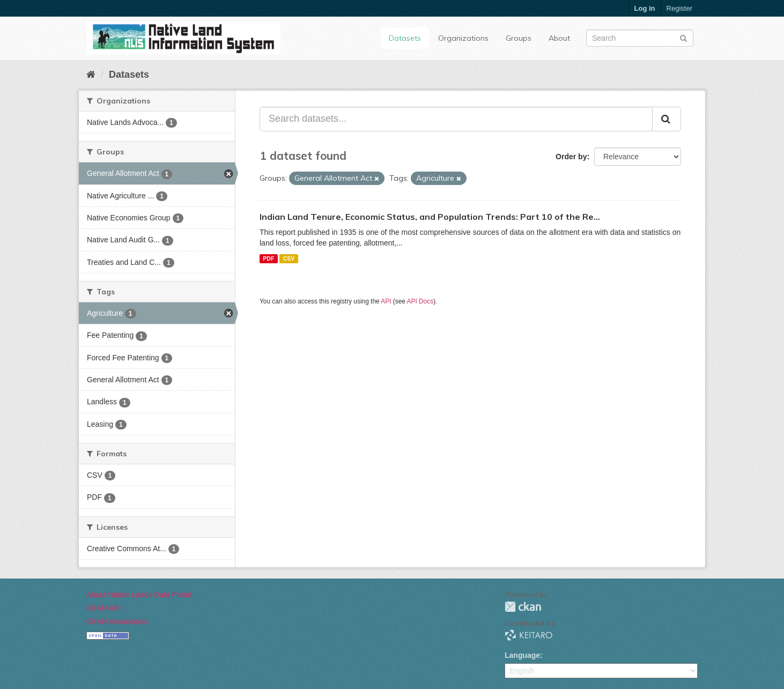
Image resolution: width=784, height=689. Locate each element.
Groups (519, 38)
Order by (571, 157)
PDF (268, 258)
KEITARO (529, 635)
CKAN (523, 607)
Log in (645, 8)
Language (522, 655)
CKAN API (104, 608)
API (386, 301)
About (559, 38)
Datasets (405, 38)
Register (679, 8)
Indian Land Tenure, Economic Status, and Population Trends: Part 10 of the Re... (430, 217)
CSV (289, 258)
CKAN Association (117, 621)
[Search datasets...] (456, 119)
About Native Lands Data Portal (139, 595)
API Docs (420, 301)
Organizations (463, 38)
